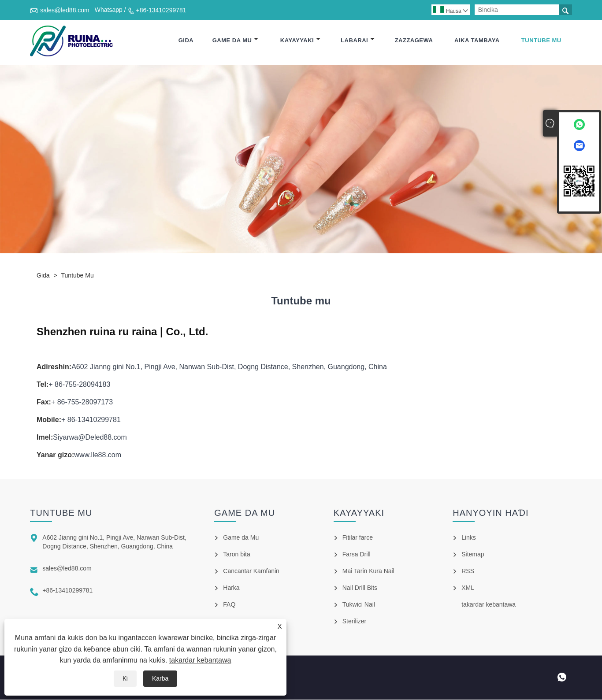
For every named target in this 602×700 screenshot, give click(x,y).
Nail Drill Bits (360, 588)
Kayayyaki (300, 41)
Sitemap (473, 555)
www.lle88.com (98, 455)
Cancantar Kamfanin (251, 571)
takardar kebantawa (200, 660)
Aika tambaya (477, 41)
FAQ (229, 605)
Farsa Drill (357, 555)
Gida (186, 41)
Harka (231, 588)
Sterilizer (354, 622)
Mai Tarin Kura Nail (368, 571)
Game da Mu (236, 41)
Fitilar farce (358, 538)
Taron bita (236, 555)
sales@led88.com (65, 10)
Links (469, 538)
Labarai (358, 41)
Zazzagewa (414, 41)
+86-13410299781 (161, 10)
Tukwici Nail (359, 605)
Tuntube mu (541, 41)
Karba (160, 678)
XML (468, 588)
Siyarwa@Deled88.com (90, 438)
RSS (468, 571)
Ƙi (125, 678)
